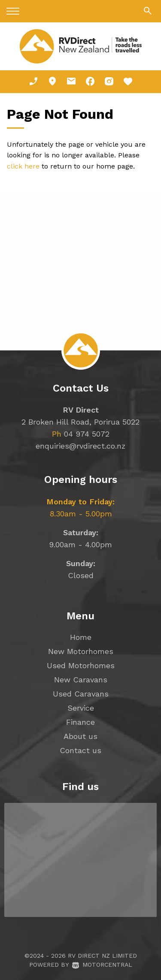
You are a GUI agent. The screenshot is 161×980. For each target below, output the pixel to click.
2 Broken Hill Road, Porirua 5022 (80, 422)
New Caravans (81, 680)
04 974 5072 (87, 434)
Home (81, 637)
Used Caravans (81, 694)
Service (81, 708)
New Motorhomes (81, 651)
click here (23, 166)
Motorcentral (102, 965)
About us (80, 736)
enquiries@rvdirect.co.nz (80, 446)
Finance (80, 722)
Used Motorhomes (81, 665)
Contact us (80, 750)
